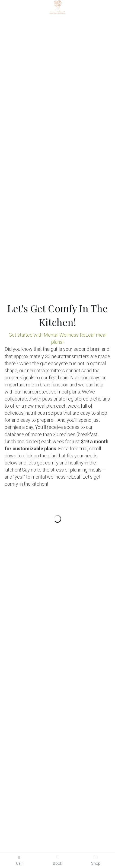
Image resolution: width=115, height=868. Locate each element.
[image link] (58, 6)
